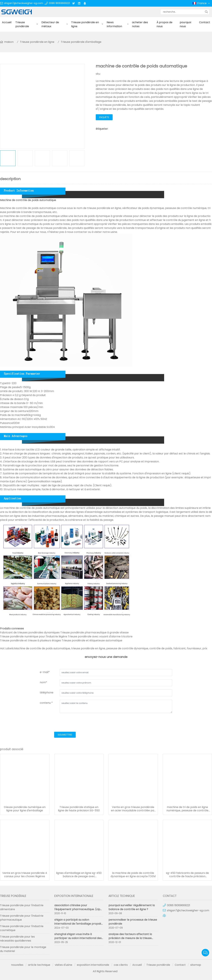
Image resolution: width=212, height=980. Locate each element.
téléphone (47, 693)
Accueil (7, 22)
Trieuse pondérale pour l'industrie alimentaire (22, 907)
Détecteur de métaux (50, 24)
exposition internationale (93, 965)
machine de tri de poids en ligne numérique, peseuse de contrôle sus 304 (187, 809)
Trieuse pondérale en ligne (85, 24)
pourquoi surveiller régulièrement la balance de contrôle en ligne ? (132, 907)
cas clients (121, 965)
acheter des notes (140, 24)
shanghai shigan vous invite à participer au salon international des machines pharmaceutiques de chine (79, 938)
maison (9, 42)
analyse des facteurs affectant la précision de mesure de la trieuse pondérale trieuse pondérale (130, 938)
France (204, 3)
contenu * (46, 703)
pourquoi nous (185, 24)
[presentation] (65, 723)
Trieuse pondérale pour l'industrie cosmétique (22, 928)
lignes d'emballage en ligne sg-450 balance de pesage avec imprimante (79, 875)
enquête (104, 117)
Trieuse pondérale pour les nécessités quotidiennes (17, 939)
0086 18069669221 (59, 3)
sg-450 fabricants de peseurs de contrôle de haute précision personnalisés (187, 875)
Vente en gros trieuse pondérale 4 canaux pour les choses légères (25, 875)
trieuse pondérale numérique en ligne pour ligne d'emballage (25, 809)
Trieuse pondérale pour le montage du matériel (23, 949)
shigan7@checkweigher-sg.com (24, 3)
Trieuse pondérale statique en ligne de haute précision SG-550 (79, 809)
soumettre (65, 735)
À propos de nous (164, 24)
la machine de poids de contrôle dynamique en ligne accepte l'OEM (133, 875)
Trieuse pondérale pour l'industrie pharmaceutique (22, 918)
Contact (180, 965)
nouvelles (17, 965)
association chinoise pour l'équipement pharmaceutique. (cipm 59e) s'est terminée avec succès (79, 909)
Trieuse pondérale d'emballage (81, 42)
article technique (39, 965)
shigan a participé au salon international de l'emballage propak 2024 (78, 924)
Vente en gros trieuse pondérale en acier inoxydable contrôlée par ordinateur (133, 809)
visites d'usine (64, 965)
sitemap (196, 965)
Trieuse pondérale (22, 24)
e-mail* (45, 672)
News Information (114, 24)
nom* (43, 682)
